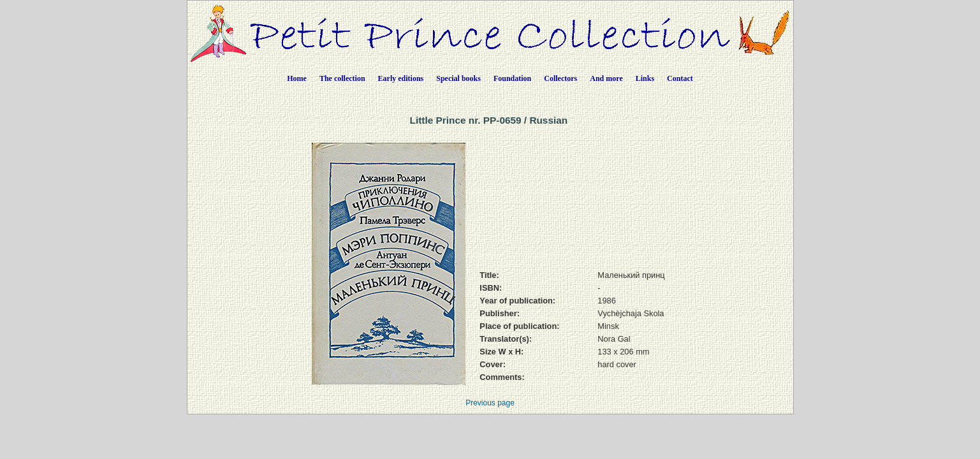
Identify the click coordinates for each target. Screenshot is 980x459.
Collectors (560, 78)
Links (645, 78)
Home (297, 78)
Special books (458, 78)
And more (606, 78)
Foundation (512, 78)
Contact (680, 78)
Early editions (401, 78)
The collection (342, 78)
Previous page (490, 403)
